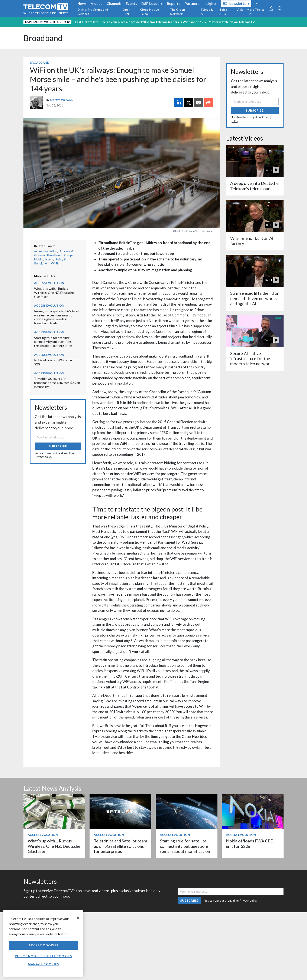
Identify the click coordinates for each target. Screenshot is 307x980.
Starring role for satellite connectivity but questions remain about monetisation (53, 342)
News (82, 4)
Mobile (39, 259)
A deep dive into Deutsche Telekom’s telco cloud (254, 186)
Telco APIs (223, 12)
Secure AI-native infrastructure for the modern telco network (251, 359)
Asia (240, 9)
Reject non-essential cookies (43, 956)
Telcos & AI (207, 12)
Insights (210, 4)
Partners (192, 4)
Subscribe (58, 446)
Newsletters (237, 4)
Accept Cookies (43, 945)
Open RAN (126, 12)
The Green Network (177, 12)
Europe (69, 255)
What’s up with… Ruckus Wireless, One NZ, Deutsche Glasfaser (54, 292)
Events (131, 4)
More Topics (256, 11)
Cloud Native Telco (149, 12)
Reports (174, 4)
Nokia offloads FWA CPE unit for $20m (249, 843)
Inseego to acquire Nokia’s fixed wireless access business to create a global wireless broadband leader (57, 317)
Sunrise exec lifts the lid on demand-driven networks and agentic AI (255, 298)
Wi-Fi (54, 263)
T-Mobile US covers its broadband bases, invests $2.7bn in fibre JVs (57, 383)
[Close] (78, 918)
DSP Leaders (152, 4)
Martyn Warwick (62, 100)
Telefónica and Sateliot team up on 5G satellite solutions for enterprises (120, 846)
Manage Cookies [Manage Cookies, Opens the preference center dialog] (43, 964)
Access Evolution (46, 251)
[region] (43, 943)
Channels (114, 4)
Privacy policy (43, 457)
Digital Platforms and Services (93, 12)
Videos (97, 4)
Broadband (43, 38)
